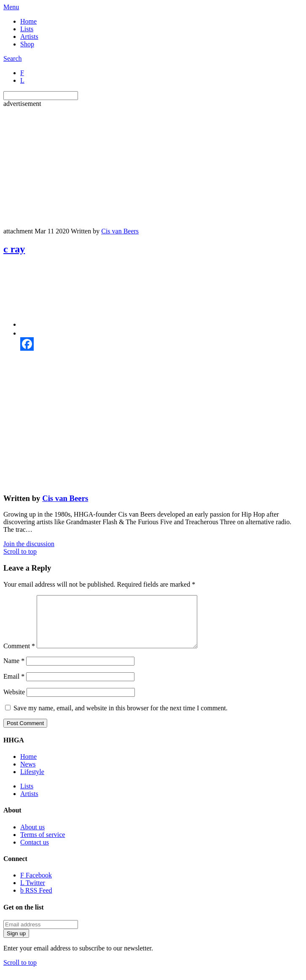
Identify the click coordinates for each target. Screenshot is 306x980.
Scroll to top (20, 551)
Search (13, 58)
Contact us (35, 852)
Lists (27, 29)
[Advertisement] (155, 167)
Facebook (36, 885)
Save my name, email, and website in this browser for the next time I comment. (121, 718)
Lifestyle (32, 782)
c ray (14, 249)
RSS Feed (36, 900)
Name (14, 671)
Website (14, 702)
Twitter (33, 893)
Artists (29, 37)
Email (14, 686)
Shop (27, 44)
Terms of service (43, 845)
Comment (19, 656)
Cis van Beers (120, 231)
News (28, 774)
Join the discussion (29, 544)
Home (28, 21)
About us (32, 837)
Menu (11, 7)
